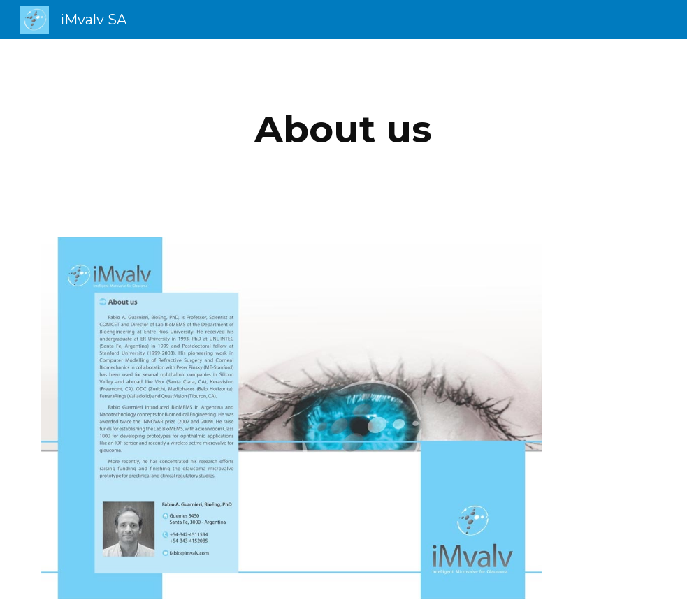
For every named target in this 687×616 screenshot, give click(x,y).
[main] (343, 130)
